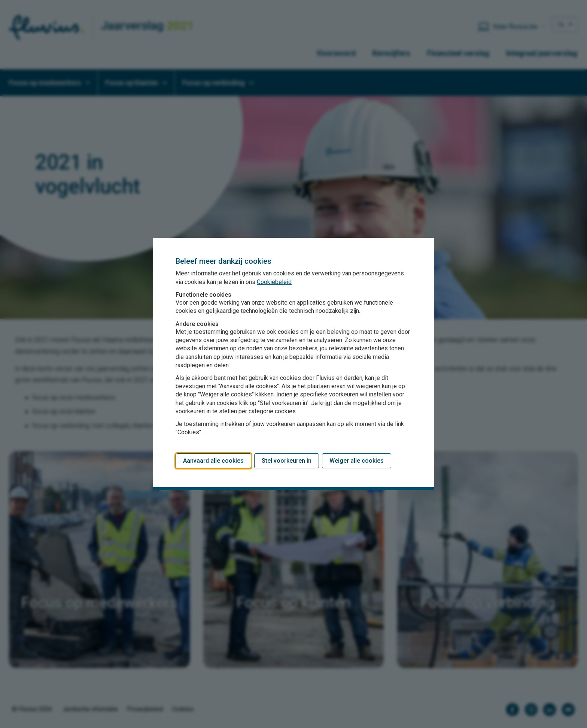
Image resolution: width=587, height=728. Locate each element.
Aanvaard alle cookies (213, 461)
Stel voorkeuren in (287, 461)
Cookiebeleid (274, 282)
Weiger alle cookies (357, 461)
